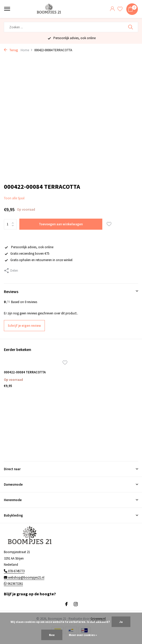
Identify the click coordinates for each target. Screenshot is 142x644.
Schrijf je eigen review (24, 326)
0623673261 (13, 584)
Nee (52, 635)
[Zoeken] (71, 27)
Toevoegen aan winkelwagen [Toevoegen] (61, 224)
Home (27, 50)
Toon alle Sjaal (14, 198)
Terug (11, 50)
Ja (121, 622)
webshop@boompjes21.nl (24, 577)
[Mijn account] (112, 9)
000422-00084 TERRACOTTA (25, 372)
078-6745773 (14, 571)
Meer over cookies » (83, 635)
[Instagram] (76, 604)
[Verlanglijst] (120, 9)
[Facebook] (66, 604)
